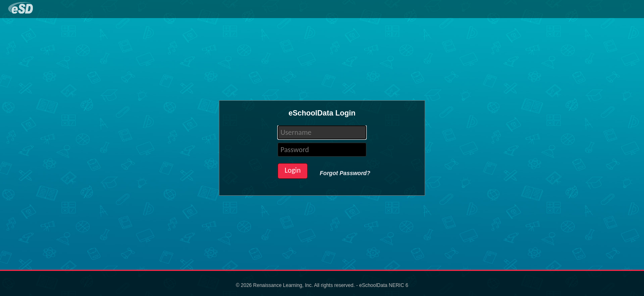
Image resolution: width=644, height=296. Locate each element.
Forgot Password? (345, 173)
